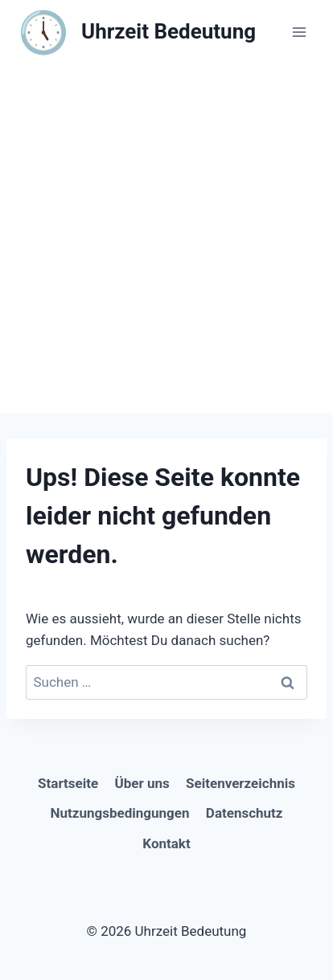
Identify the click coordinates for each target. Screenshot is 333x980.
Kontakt (166, 843)
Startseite (68, 783)
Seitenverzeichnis (240, 783)
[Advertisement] (166, 239)
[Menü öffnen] (299, 32)
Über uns (142, 783)
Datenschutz (245, 813)
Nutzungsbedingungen (120, 813)
